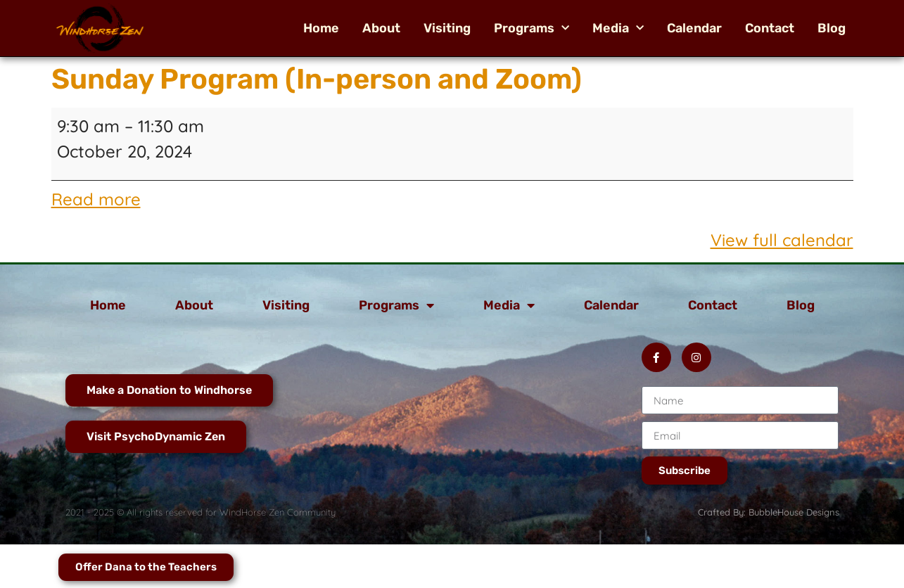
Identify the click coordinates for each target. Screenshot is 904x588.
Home (321, 28)
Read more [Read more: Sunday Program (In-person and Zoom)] (96, 199)
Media (618, 28)
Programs (531, 28)
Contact (770, 28)
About (381, 28)
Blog (832, 28)
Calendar (694, 28)
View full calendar (782, 240)
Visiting (447, 28)
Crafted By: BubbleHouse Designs (769, 512)
